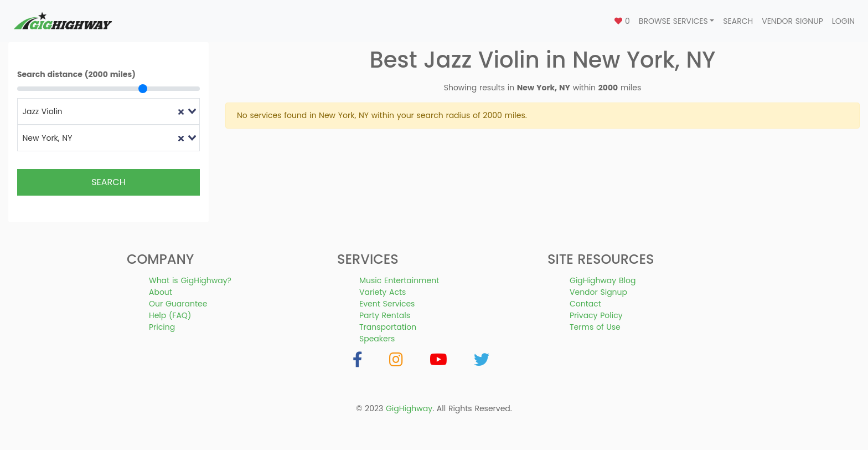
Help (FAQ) (170, 315)
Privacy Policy (596, 315)
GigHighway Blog (603, 280)
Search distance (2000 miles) (76, 74)
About (161, 292)
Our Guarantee (178, 304)
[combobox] (108, 111)
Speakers (377, 339)
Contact (585, 304)
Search (738, 21)
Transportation (388, 327)
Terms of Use (595, 327)
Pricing (162, 327)
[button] (677, 21)
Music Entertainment (399, 280)
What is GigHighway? (190, 280)
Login (843, 21)
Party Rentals (385, 315)
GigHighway (409, 408)
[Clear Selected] (181, 112)
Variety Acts (383, 292)
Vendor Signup (792, 21)
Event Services (387, 304)
